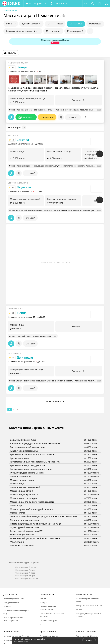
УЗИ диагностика (11, 603)
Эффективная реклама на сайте (55, 263)
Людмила (24, 187)
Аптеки (79, 610)
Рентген (7, 607)
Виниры (43, 603)
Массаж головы (55, 24)
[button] (36, 3)
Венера (22, 67)
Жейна (22, 313)
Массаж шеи (95, 24)
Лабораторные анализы (14, 599)
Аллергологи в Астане (50, 636)
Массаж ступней (75, 31)
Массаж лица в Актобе (25, 573)
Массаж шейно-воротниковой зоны (24, 31)
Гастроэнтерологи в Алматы (16, 636)
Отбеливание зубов (48, 620)
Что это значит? (21, 642)
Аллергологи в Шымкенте (88, 636)
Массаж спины (53, 31)
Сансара (23, 140)
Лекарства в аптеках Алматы (89, 606)
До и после (25, 358)
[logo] (11, 3)
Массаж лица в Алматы (25, 567)
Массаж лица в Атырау (25, 576)
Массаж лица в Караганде (27, 579)
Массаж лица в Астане (25, 570)
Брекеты (43, 599)
